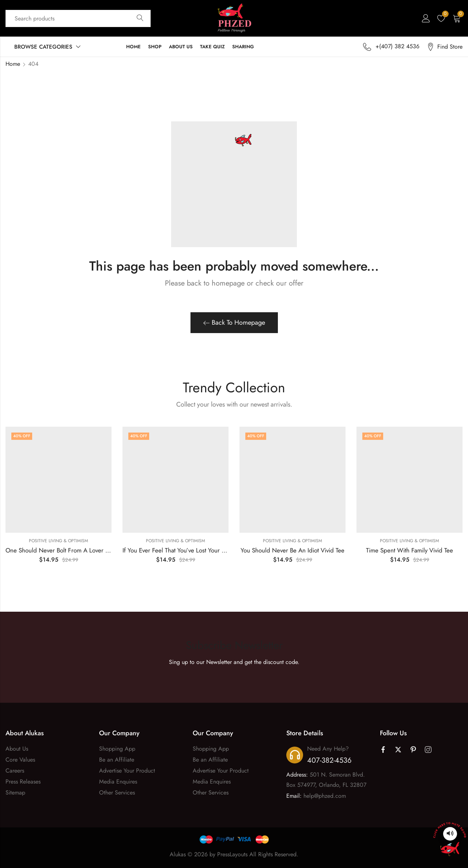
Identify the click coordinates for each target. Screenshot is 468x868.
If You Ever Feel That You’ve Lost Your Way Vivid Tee (190, 550)
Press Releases (23, 782)
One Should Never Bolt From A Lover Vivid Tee (67, 550)
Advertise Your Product (127, 771)
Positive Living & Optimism (58, 541)
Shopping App (117, 749)
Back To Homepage (234, 322)
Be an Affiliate (117, 760)
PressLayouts (232, 854)
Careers (15, 771)
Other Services (117, 792)
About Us (17, 749)
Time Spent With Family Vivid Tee (409, 550)
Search (140, 18)
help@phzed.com (325, 796)
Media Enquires (118, 782)
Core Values (20, 760)
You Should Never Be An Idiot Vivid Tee (292, 550)
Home (13, 64)
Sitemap (15, 792)
